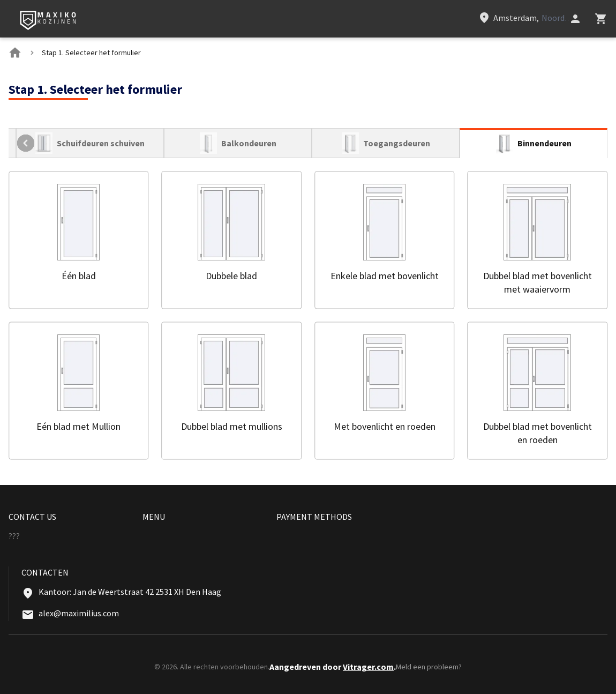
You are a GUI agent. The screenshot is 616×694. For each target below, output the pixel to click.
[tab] (90, 143)
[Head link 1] (49, 21)
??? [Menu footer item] (14, 536)
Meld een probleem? (429, 667)
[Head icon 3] (601, 19)
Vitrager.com (368, 667)
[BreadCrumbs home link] (15, 53)
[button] (79, 240)
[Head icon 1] (575, 19)
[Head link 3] (523, 18)
